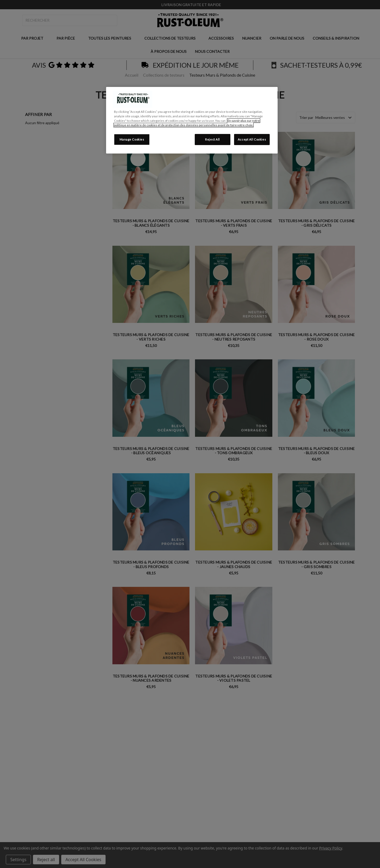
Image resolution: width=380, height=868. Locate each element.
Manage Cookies (132, 139)
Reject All (212, 139)
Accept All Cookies (252, 139)
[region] (192, 120)
